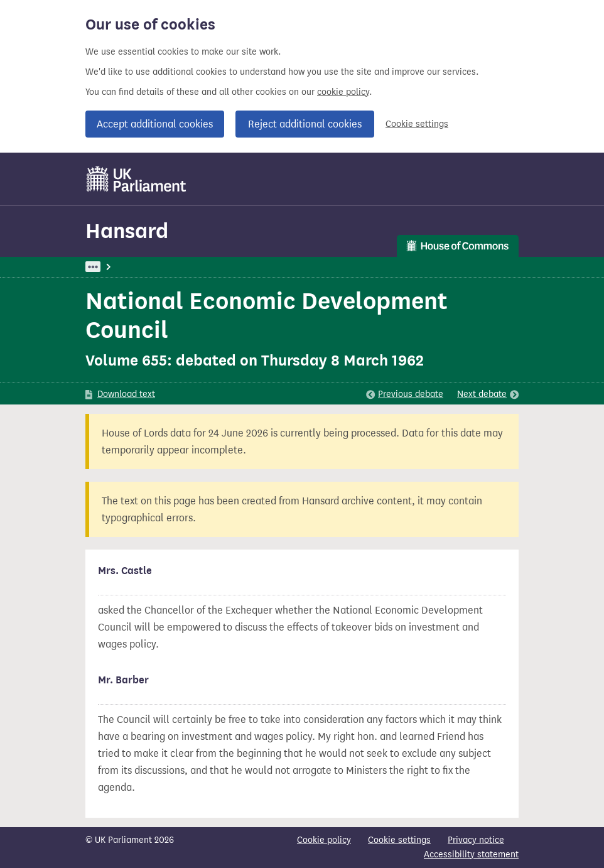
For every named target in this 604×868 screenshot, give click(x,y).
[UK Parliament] (137, 179)
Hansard (127, 231)
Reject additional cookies (305, 124)
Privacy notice (476, 840)
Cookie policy (324, 840)
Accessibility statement (471, 854)
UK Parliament (114, 267)
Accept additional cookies (155, 124)
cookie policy (343, 92)
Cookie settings (417, 124)
